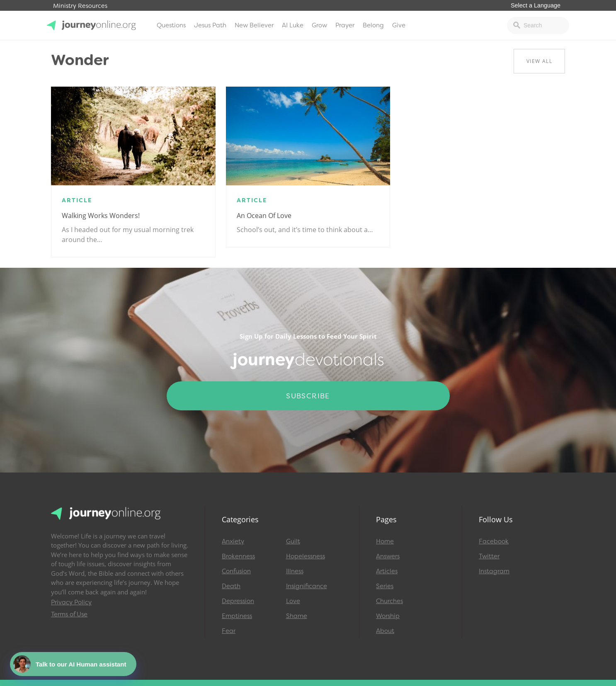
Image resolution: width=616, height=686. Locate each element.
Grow (319, 25)
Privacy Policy (71, 602)
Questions (171, 25)
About (385, 631)
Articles (387, 571)
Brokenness (238, 556)
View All (539, 61)
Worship (388, 616)
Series (385, 586)
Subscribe (308, 396)
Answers (388, 556)
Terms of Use (69, 614)
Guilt (293, 541)
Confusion (236, 571)
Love (293, 601)
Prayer (345, 25)
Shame (297, 616)
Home (385, 541)
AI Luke (293, 25)
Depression (238, 601)
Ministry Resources (80, 6)
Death (231, 586)
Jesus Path (210, 25)
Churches (389, 601)
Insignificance (307, 586)
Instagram (494, 571)
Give (399, 25)
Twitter (489, 556)
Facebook (494, 541)
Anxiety (233, 541)
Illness (295, 571)
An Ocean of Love (264, 216)
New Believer (254, 25)
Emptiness (237, 616)
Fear (229, 631)
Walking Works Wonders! (101, 216)
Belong (373, 25)
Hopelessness (306, 556)
